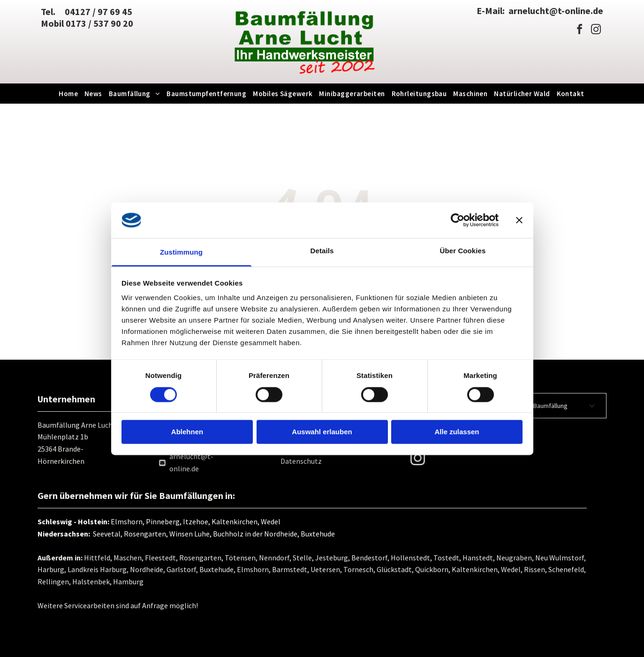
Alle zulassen (457, 432)
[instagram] (596, 31)
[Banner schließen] (519, 220)
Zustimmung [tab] (181, 253)
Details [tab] (322, 251)
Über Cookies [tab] (463, 251)
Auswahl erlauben (322, 432)
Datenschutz (301, 461)
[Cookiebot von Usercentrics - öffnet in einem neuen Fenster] (458, 220)
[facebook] (579, 31)
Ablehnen (187, 432)
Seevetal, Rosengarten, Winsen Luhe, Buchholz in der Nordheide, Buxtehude (212, 534)
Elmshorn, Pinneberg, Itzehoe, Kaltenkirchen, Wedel (196, 521)
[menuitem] (69, 94)
